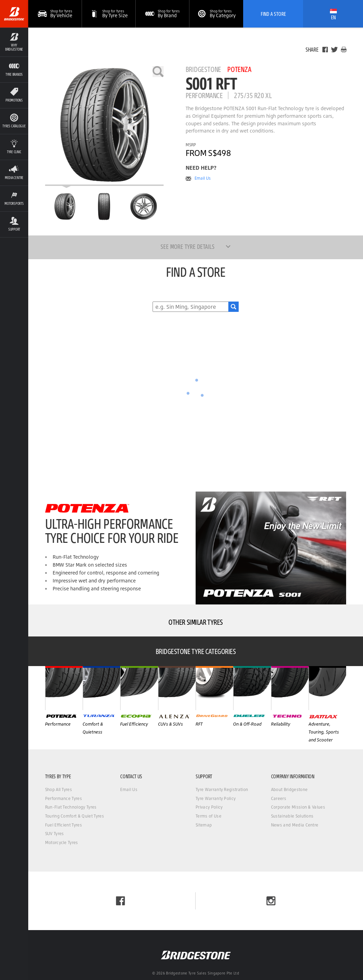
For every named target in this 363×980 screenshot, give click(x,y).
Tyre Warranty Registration (222, 789)
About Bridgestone (289, 789)
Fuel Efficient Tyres (64, 825)
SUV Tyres (55, 834)
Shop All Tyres (59, 789)
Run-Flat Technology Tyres (71, 807)
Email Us (203, 178)
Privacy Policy (209, 807)
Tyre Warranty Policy (216, 798)
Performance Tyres (64, 798)
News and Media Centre (295, 825)
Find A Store (273, 14)
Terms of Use (209, 816)
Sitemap (204, 825)
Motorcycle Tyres (62, 842)
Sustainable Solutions (292, 816)
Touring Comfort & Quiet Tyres (75, 816)
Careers (279, 798)
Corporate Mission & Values (298, 807)
